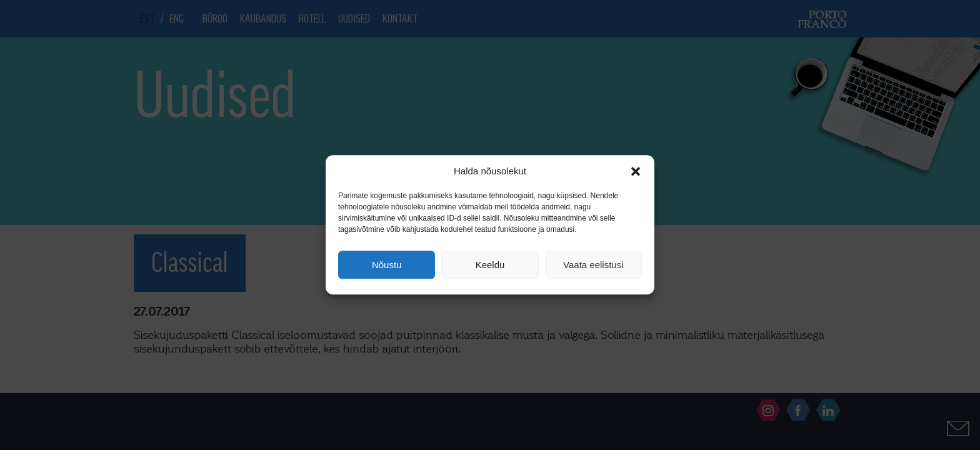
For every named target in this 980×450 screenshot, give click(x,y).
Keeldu (490, 265)
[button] (636, 171)
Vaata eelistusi (593, 265)
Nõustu (387, 265)
